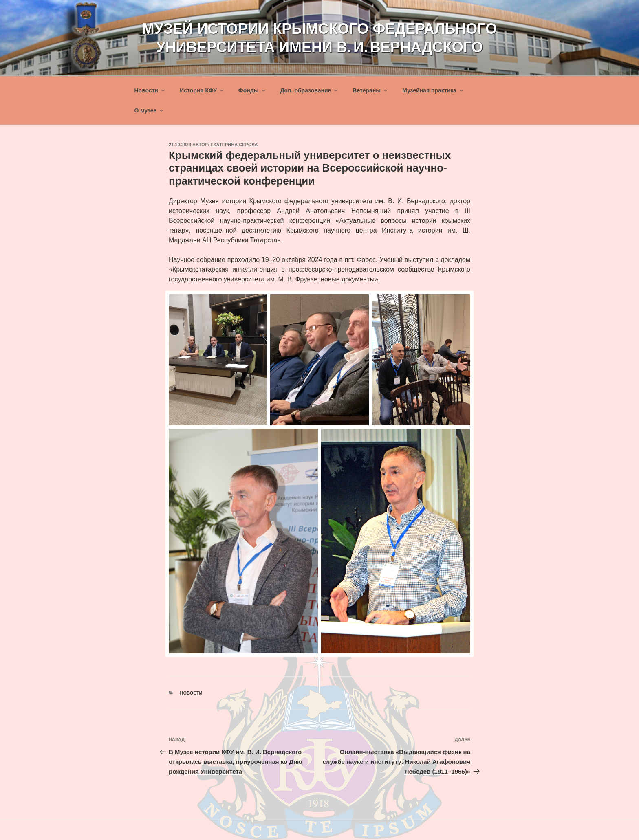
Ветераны (370, 90)
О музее (150, 110)
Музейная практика (433, 90)
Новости (150, 90)
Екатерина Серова (234, 145)
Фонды (252, 90)
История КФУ (202, 90)
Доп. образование (309, 90)
